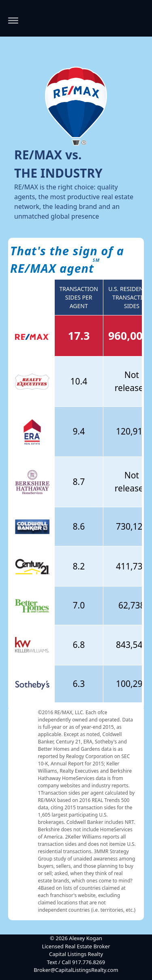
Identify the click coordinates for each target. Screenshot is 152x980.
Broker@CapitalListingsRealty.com (76, 970)
